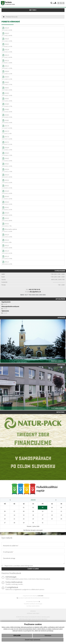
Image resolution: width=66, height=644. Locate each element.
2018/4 (7, 104)
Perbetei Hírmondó (12, 17)
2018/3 (7, 109)
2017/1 (7, 142)
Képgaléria (61, 365)
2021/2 (7, 61)
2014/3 (7, 196)
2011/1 (7, 262)
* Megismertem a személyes (17, 566)
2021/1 (7, 66)
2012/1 (7, 245)
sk (58, 3)
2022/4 (7, 28)
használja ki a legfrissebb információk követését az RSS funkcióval (33, 598)
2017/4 (7, 126)
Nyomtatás (37, 602)
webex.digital (36, 613)
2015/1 (7, 186)
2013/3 (7, 213)
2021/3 (7, 55)
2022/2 (7, 39)
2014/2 (7, 202)
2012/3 (7, 235)
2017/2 (7, 137)
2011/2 (7, 256)
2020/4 (7, 71)
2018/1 (7, 120)
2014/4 (7, 191)
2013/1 (7, 224)
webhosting (22, 619)
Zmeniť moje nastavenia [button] (32, 640)
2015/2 (7, 180)
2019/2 (7, 93)
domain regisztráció (42, 619)
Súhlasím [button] (17, 636)
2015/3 (7, 175)
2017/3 (7, 131)
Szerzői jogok (39, 604)
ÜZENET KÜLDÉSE (33, 569)
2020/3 (7, 77)
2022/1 (7, 44)
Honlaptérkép (29, 602)
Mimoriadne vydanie (11, 229)
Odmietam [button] (48, 636)
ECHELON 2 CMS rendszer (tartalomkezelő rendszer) (29, 617)
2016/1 (7, 164)
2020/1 (7, 88)
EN (63, 3)
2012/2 (7, 240)
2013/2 (7, 218)
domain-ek (34, 619)
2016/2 (7, 158)
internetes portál (45, 617)
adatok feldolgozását (27, 566)
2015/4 (7, 169)
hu (61, 3)
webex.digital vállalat (33, 621)
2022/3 (7, 33)
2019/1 (7, 99)
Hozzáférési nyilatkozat (29, 604)
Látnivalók (61, 318)
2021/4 (7, 50)
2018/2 (7, 115)
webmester (33, 611)
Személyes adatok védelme (33, 606)
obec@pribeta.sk (35, 292)
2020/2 (7, 82)
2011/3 (7, 251)
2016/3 (7, 153)
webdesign (29, 613)
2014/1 (7, 207)
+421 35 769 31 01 (34, 289)
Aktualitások (60, 299)
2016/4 (7, 148)
